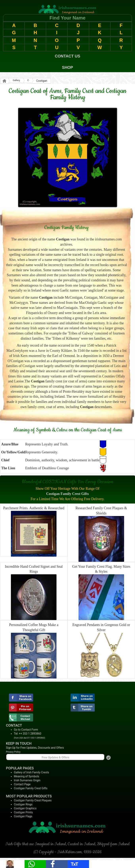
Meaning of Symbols (26, 776)
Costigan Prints (23, 812)
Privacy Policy (13, 752)
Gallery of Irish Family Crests (32, 772)
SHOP (67, 67)
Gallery (16, 80)
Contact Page (22, 784)
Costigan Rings (23, 804)
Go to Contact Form (26, 730)
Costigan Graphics (25, 808)
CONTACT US (67, 56)
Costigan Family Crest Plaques (33, 800)
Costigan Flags (23, 816)
